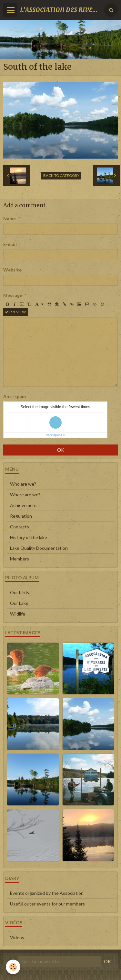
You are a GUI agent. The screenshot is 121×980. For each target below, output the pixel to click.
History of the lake (29, 537)
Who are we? (23, 484)
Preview (15, 312)
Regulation (21, 516)
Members (20, 559)
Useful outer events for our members (47, 904)
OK (61, 450)
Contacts (20, 527)
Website (12, 270)
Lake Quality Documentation (39, 548)
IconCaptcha (54, 435)
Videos (17, 937)
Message (13, 295)
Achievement (24, 505)
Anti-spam (15, 396)
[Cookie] (13, 967)
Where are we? (25, 495)
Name (10, 219)
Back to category (61, 175)
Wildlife (18, 614)
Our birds (20, 592)
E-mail (10, 244)
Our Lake (19, 603)
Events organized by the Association (47, 893)
